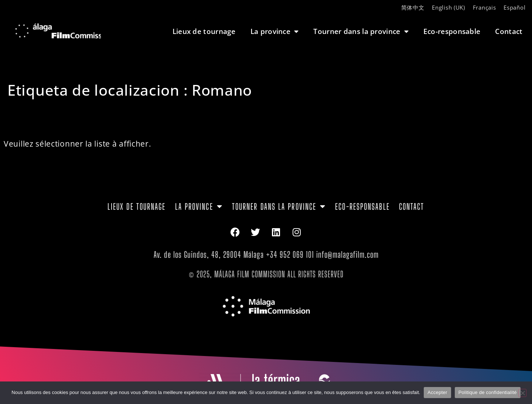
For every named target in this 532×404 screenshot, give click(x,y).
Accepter (437, 392)
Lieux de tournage (204, 31)
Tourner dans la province (361, 31)
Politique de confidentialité (488, 392)
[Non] (522, 393)
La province (275, 31)
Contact (509, 31)
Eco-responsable (452, 31)
